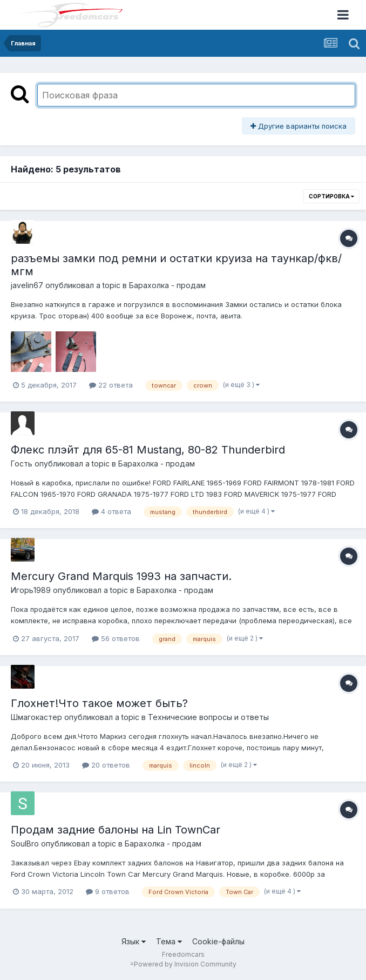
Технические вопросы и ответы (208, 717)
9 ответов (108, 891)
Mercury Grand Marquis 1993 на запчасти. (121, 576)
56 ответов (116, 638)
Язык (134, 941)
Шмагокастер (36, 717)
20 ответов (106, 765)
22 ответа (111, 385)
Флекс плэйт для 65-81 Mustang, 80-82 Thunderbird (148, 450)
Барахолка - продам (167, 285)
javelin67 (27, 285)
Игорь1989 (31, 590)
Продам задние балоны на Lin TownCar (116, 830)
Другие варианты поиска (299, 126)
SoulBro (25, 844)
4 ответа (111, 511)
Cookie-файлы (218, 941)
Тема (169, 941)
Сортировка (331, 196)
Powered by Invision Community (185, 964)
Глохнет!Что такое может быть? (99, 703)
